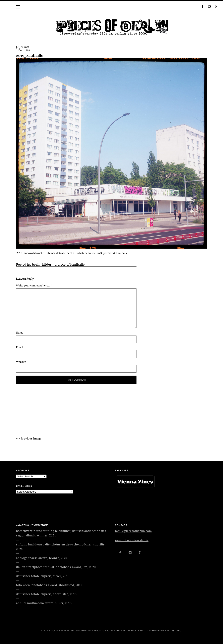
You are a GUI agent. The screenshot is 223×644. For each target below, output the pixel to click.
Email (20, 347)
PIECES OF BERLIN (59, 631)
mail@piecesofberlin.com (133, 531)
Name (20, 333)
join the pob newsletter (132, 540)
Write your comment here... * (34, 286)
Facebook (201, 6)
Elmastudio (174, 631)
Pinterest (215, 6)
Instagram (208, 6)
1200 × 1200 (23, 50)
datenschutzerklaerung (87, 631)
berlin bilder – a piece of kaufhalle (58, 265)
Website (21, 362)
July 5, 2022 (23, 47)
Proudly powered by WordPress (125, 631)
